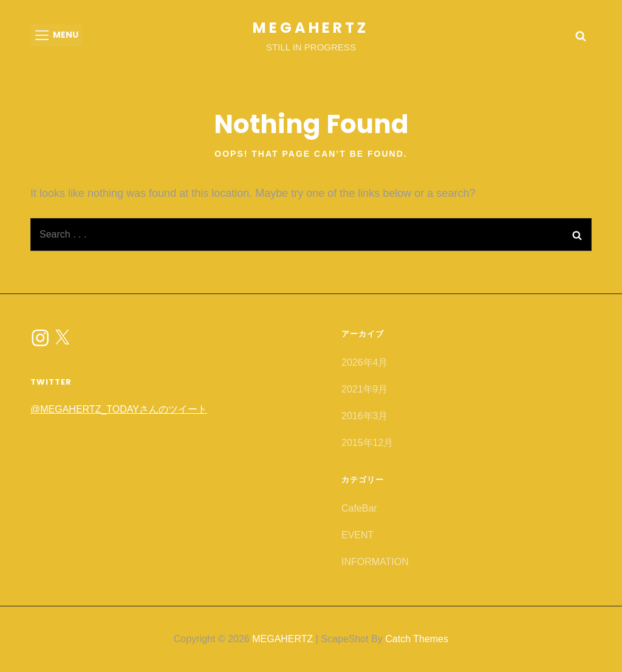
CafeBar (359, 508)
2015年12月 (367, 443)
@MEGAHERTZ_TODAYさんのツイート (119, 409)
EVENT (357, 535)
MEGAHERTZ (311, 28)
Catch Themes (417, 639)
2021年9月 (365, 389)
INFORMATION (375, 562)
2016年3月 (365, 416)
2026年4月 (365, 362)
